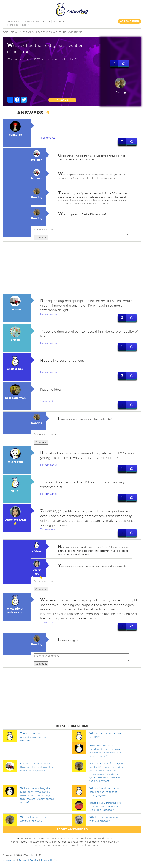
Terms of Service (29, 860)
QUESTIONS (12, 21)
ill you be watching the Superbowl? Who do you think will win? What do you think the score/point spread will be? (37, 795)
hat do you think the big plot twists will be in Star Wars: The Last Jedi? (105, 806)
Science (8, 32)
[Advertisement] (71, 268)
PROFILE (59, 21)
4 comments (48, 138)
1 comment (47, 401)
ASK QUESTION (129, 21)
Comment (41, 237)
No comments (48, 314)
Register (22, 25)
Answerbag (10, 860)
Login (9, 25)
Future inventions (69, 32)
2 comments (48, 529)
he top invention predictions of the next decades (34, 737)
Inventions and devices (35, 32)
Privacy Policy (49, 860)
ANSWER (62, 100)
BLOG (46, 21)
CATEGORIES (31, 21)
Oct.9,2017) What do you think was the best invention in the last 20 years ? (37, 767)
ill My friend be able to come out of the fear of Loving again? (104, 792)
